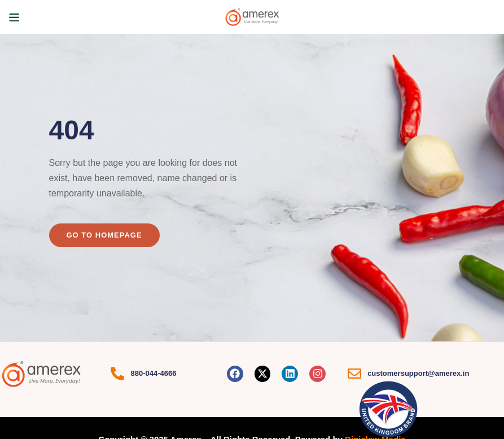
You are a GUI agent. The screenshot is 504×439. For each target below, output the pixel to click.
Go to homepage (104, 235)
